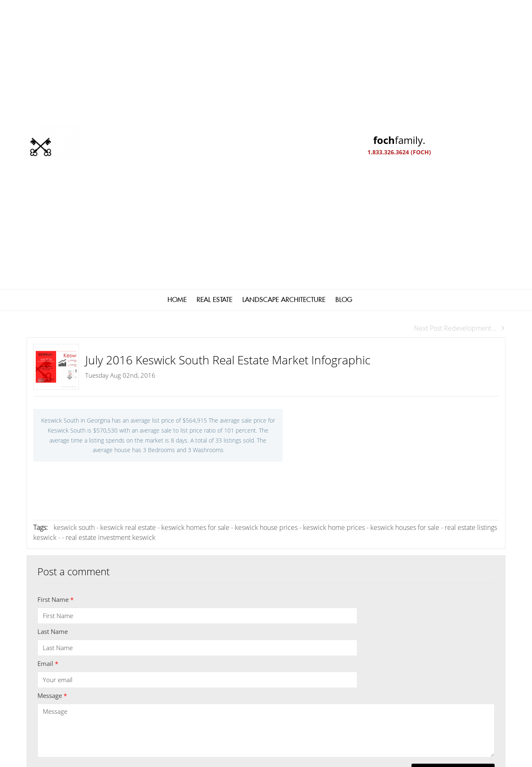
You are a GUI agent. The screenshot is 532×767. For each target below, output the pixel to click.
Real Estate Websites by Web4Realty (415, 703)
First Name (55, 355)
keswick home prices (335, 283)
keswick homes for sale (195, 283)
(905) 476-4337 (162, 663)
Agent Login (484, 703)
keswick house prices (267, 283)
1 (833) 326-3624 (164, 652)
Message (52, 451)
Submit (453, 529)
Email (48, 419)
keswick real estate (129, 283)
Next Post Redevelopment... (460, 84)
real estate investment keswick (111, 293)
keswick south (75, 283)
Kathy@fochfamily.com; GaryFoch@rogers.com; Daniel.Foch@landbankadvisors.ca (246, 641)
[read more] (409, 632)
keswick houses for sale (406, 283)
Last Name (53, 387)
